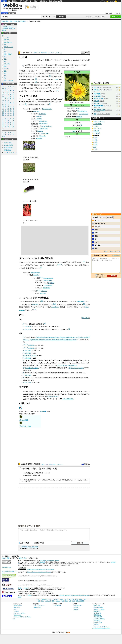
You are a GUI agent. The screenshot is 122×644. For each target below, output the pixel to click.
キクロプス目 (97, 124)
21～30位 (110, 217)
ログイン (103, 1)
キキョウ (47, 473)
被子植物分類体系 (73, 305)
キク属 (95, 138)
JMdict (30, 595)
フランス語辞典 (98, 617)
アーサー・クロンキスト (27, 99)
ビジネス (6, 37)
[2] (50, 76)
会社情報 (76, 607)
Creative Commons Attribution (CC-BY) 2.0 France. (41, 569)
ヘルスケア (7, 64)
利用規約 (16, 611)
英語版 (56, 80)
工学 (5, 52)
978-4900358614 (68, 399)
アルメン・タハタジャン (27, 262)
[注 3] (39, 290)
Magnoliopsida (83, 114)
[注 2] (41, 277)
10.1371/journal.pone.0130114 (67, 365)
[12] (84, 304)
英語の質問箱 (8, 148)
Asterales (39, 138)
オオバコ (26, 179)
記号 (4, 136)
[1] (81, 125)
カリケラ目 (35, 136)
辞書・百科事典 (14, 21)
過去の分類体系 (98, 106)
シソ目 (33, 119)
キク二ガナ (97, 133)
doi (56, 365)
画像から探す (37, 607)
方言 (5, 78)
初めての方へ (109, 13)
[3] (36, 79)
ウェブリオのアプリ (39, 606)
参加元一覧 (117, 13)
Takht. (74, 126)
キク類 (61, 67)
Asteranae (44, 291)
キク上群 (96, 131)
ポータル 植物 (24, 420)
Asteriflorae (80, 301)
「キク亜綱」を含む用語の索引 (29, 547)
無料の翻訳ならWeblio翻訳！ (33, 7)
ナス (25, 201)
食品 (5, 73)
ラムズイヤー (98, 103)
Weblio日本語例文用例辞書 (31, 464)
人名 (5, 76)
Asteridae (79, 117)
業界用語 (6, 40)
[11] (55, 304)
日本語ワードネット (23, 588)
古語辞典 (51, 1)
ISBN (61, 399)
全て (3, 35)
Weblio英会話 (8, 145)
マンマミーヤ (99, 220)
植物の (39, 473)
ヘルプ (119, 1)
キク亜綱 (43, 411)
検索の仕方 (17, 607)
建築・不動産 (8, 54)
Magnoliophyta (82, 111)
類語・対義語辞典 (13, 1)
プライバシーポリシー (20, 613)
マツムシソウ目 (36, 133)
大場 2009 (31, 345)
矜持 (96, 233)
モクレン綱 (27, 109)
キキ (95, 114)
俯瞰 (96, 248)
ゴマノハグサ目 (36, 126)
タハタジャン (56, 76)
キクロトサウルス (99, 122)
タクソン (26, 73)
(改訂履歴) (42, 562)
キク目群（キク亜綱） (32, 368)
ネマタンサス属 (98, 99)
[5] (50, 87)
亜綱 (67, 117)
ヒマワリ (72, 103)
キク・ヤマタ (97, 128)
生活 (5, 61)
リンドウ (26, 157)
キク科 (81, 103)
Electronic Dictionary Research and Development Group (74, 595)
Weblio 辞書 (112, 1)
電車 (5, 44)
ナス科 (34, 201)
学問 (5, 56)
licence (19, 597)
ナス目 (33, 116)
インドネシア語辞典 (99, 619)
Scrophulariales (46, 126)
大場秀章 (26, 399)
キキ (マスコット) (99, 110)
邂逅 (96, 236)
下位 (34, 473)
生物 (5, 71)
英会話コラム (8, 143)
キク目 (78, 103)
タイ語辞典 (97, 621)
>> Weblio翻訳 (116, 255)
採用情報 (76, 609)
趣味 (5, 66)
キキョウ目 (35, 129)
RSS (68, 632)
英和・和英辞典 (24, 1)
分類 (71, 105)
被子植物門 (74, 111)
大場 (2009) (28, 326)
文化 (5, 59)
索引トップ (37, 53)
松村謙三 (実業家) (100, 223)
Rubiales (40, 131)
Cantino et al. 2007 (31, 356)
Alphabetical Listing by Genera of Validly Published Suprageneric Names (53, 340)
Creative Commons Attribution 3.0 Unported (39, 572)
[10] (42, 301)
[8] (45, 323)
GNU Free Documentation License (50, 560)
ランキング (51, 53)
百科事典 (23, 21)
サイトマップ (17, 615)
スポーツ (6, 69)
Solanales (39, 116)
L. (77, 131)
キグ (95, 147)
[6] (57, 90)
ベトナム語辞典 (98, 622)
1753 (80, 131)
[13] (35, 309)
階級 (50, 265)
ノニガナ (96, 101)
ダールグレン (61, 305)
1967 (78, 126)
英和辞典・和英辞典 (99, 609)
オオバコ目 (35, 124)
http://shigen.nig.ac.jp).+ (76, 368)
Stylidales (51, 283)
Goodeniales (48, 285)
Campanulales (43, 129)
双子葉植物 (49, 73)
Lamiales (39, 119)
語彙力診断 (8, 150)
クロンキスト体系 (78, 105)
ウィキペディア (27, 53)
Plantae (77, 108)
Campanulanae (48, 278)
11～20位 (103, 217)
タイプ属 (77, 128)
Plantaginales (43, 124)
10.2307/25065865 (53, 396)
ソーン (21, 301)
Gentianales (42, 114)
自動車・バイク (8, 47)
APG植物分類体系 (33, 85)
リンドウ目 (35, 114)
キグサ (95, 149)
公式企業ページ (78, 606)
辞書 (4, 1)
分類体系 (26, 76)
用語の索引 (44, 53)
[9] (69, 329)
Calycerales (42, 136)
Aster (74, 131)
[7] (58, 264)
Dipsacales (45, 133)
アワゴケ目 (35, 121)
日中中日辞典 (34, 1)
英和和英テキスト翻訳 (29, 526)
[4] (36, 82)
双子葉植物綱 (74, 114)
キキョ (96, 87)
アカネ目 (34, 131)
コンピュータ (8, 42)
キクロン (96, 126)
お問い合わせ (57, 606)
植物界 (72, 108)
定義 (96, 230)
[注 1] (61, 264)
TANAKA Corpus (7, 567)
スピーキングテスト (10, 153)
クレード (29, 91)
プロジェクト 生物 (25, 426)
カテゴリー (59, 53)
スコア (97, 242)
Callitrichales (43, 121)
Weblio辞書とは (18, 606)
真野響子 (98, 245)
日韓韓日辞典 (43, 1)
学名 (77, 120)
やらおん (98, 227)
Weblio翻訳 (97, 611)
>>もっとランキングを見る (112, 251)
